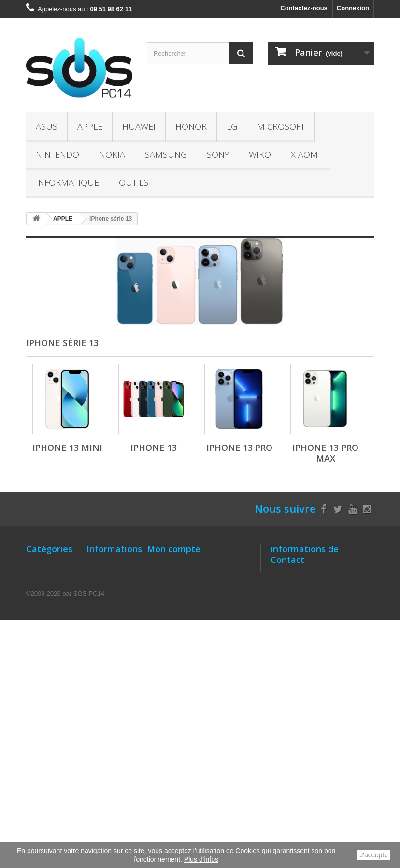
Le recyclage (106, 751)
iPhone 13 (154, 448)
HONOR (191, 126)
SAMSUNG (166, 154)
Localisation (105, 620)
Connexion (353, 8)
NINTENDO (57, 154)
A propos (100, 662)
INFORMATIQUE (67, 182)
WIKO (260, 154)
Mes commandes (172, 565)
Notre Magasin (108, 565)
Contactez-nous (304, 8)
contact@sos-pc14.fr (340, 628)
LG (232, 126)
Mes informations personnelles (193, 615)
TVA (93, 738)
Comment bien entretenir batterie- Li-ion (108, 641)
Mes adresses (167, 602)
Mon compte (174, 549)
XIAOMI (306, 154)
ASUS (47, 126)
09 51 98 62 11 (323, 610)
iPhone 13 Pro (239, 448)
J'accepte (374, 855)
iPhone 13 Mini (67, 448)
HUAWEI (139, 126)
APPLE (90, 126)
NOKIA (112, 154)
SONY (218, 154)
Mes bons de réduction (181, 627)
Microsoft (281, 126)
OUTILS (134, 182)
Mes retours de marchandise (189, 577)
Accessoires (45, 740)
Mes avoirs (163, 590)
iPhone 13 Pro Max (325, 453)
